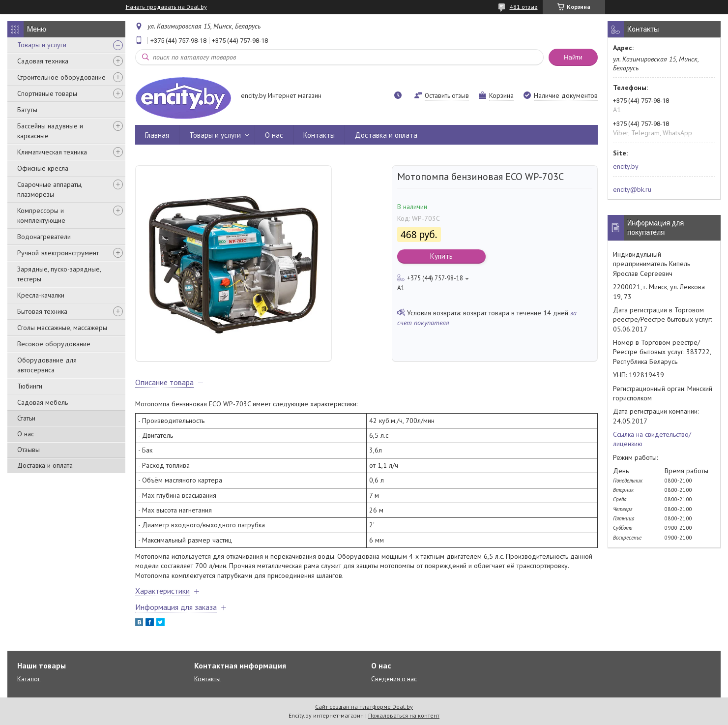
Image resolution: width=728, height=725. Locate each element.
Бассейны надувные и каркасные (50, 131)
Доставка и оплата (45, 465)
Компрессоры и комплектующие (41, 215)
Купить (441, 256)
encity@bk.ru (632, 189)
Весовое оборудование (54, 344)
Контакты (319, 135)
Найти (573, 57)
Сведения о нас (394, 679)
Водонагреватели (44, 237)
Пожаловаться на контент (404, 715)
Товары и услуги (42, 45)
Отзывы (29, 450)
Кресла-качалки (41, 295)
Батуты (27, 110)
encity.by (626, 166)
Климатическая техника (52, 152)
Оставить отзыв (447, 96)
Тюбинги (30, 386)
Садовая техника (43, 61)
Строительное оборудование (61, 77)
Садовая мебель (43, 402)
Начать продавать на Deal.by (166, 7)
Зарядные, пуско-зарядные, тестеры (59, 274)
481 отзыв (524, 7)
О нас (26, 434)
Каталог (29, 679)
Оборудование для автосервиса (47, 365)
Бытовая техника (42, 311)
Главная (157, 135)
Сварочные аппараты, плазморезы (50, 189)
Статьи (26, 418)
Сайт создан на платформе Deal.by (364, 707)
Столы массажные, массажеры (62, 328)
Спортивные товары (47, 93)
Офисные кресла (43, 168)
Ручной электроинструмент (58, 253)
